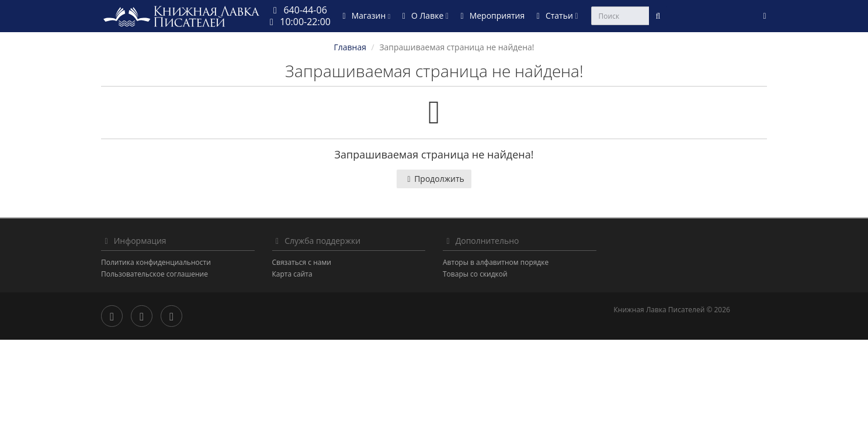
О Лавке (423, 15)
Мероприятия (491, 15)
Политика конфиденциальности (156, 262)
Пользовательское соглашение (154, 274)
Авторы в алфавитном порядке (496, 262)
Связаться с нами (302, 262)
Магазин (364, 15)
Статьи (555, 15)
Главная (350, 47)
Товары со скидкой (475, 274)
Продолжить (434, 179)
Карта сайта (292, 274)
